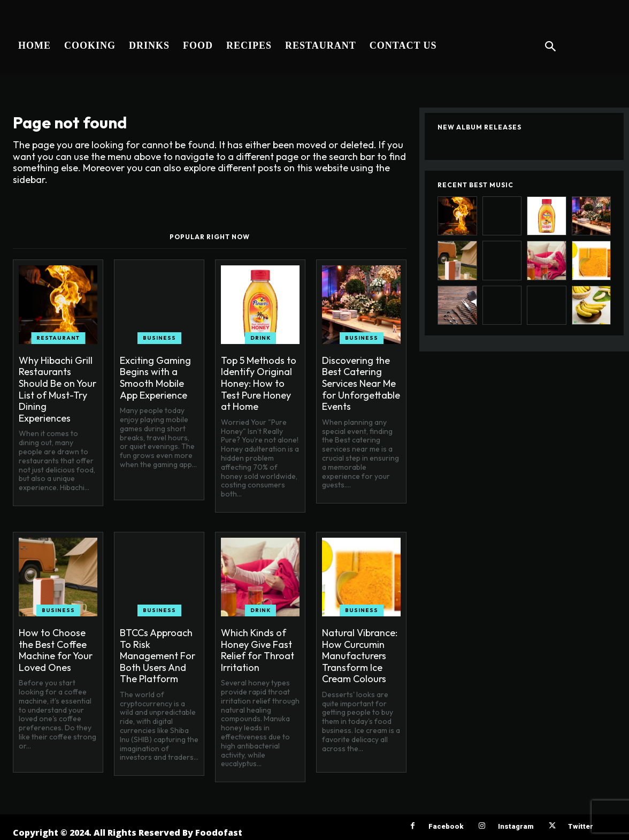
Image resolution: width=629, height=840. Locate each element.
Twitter (581, 826)
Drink (260, 338)
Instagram (516, 826)
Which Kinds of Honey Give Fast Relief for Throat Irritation (258, 650)
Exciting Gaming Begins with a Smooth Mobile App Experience (155, 378)
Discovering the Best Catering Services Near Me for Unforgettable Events (361, 383)
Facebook (446, 826)
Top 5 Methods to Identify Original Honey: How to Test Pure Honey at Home (259, 383)
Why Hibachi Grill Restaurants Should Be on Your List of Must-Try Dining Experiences (57, 389)
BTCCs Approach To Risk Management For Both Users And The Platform (158, 656)
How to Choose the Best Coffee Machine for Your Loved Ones (56, 650)
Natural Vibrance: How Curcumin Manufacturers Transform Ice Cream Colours (360, 656)
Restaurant (58, 338)
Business (159, 338)
